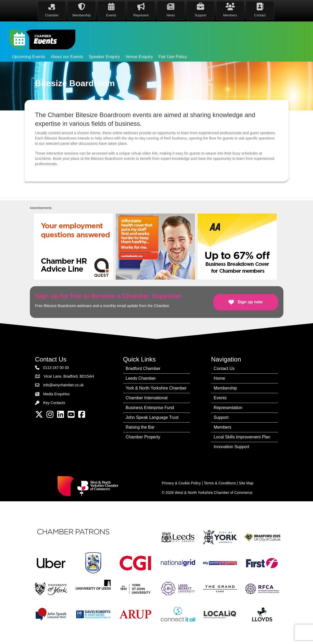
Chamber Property (143, 437)
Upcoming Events (29, 57)
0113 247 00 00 (56, 368)
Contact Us (224, 369)
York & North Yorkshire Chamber (156, 388)
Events (220, 398)
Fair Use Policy (173, 57)
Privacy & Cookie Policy (181, 483)
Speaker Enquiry (104, 57)
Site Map (246, 483)
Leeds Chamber (141, 378)
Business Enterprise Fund (150, 408)
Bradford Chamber (143, 369)
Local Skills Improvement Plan (242, 437)
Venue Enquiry (139, 57)
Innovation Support (231, 447)
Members (223, 427)
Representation (228, 408)
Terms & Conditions (220, 483)
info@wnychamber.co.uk (64, 385)
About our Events (67, 57)
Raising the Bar (140, 427)
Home (219, 378)
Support (221, 417)
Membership (225, 388)
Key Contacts (54, 403)
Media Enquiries (57, 394)
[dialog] (303, 633)
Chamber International (147, 398)
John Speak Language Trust (152, 417)
